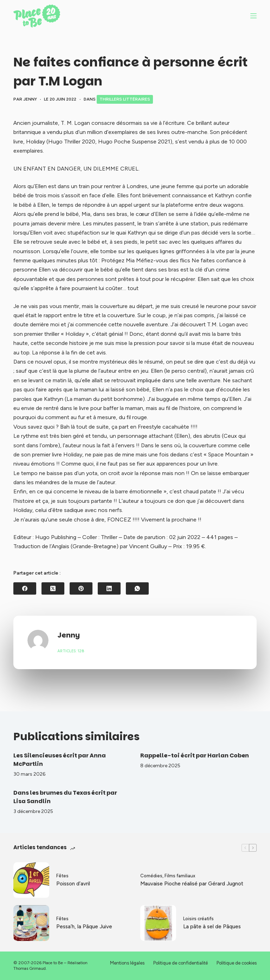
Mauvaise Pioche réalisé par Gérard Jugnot (192, 884)
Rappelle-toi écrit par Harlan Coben (195, 755)
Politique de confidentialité (181, 963)
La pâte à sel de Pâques (212, 927)
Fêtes (62, 876)
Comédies (151, 876)
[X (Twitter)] (53, 588)
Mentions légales (127, 963)
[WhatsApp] (137, 588)
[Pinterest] (81, 588)
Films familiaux (180, 876)
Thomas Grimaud (30, 968)
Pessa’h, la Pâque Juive (84, 927)
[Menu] (253, 16)
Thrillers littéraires (125, 99)
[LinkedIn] (109, 588)
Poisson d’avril (73, 884)
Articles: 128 (71, 651)
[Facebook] (25, 588)
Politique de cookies (237, 963)
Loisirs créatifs (198, 919)
